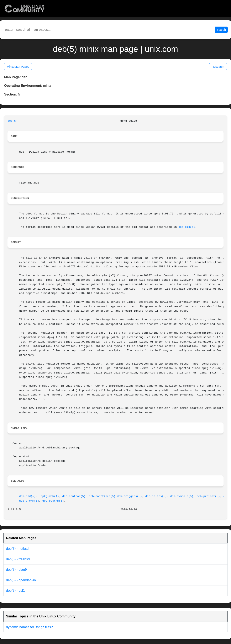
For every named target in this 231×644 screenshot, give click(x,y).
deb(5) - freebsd (18, 559)
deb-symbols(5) (182, 496)
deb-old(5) (187, 227)
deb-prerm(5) (29, 501)
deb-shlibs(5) (156, 496)
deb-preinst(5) (208, 496)
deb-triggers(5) (130, 496)
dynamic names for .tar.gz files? (29, 627)
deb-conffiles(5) (102, 496)
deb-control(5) (74, 496)
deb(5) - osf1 (15, 591)
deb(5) (12, 121)
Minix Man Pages (18, 67)
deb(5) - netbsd (17, 549)
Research (218, 67)
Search (221, 30)
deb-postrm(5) (53, 501)
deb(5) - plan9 (16, 570)
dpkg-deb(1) (50, 496)
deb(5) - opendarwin (21, 580)
